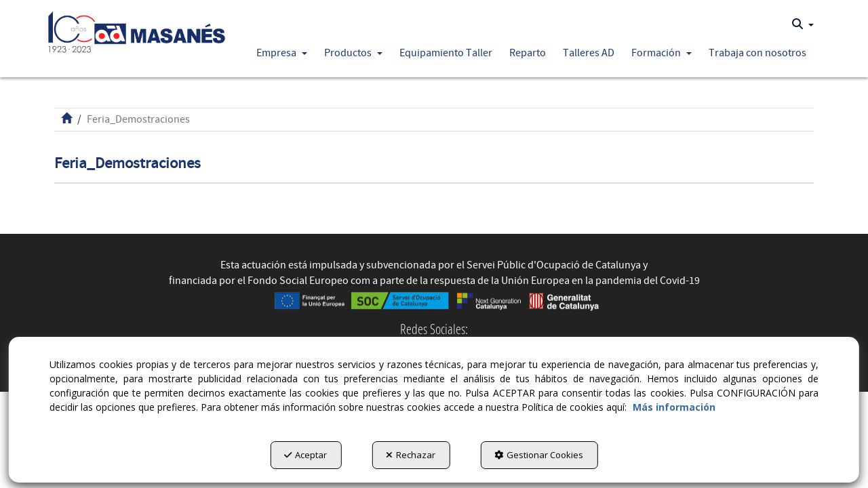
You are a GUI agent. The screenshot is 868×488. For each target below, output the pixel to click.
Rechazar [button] (411, 455)
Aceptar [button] (305, 455)
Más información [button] (674, 407)
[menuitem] (803, 24)
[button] (137, 28)
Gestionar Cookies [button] (539, 455)
